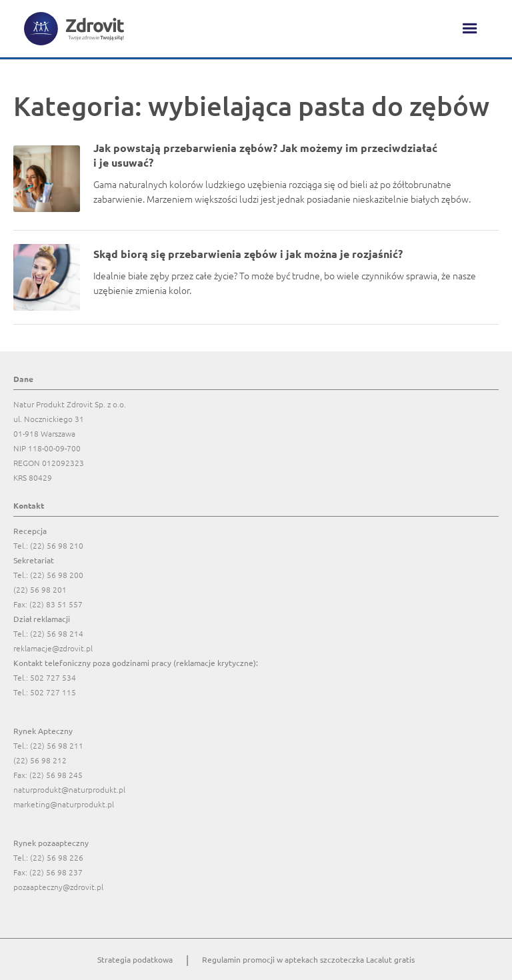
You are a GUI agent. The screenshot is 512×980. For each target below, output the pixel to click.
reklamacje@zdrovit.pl (53, 648)
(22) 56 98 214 (57, 633)
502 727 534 (53, 677)
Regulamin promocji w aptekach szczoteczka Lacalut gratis (308, 959)
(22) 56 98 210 (57, 545)
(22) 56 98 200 (57, 575)
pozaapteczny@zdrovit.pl (58, 887)
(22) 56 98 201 (40, 589)
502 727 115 (53, 692)
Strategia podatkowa (135, 959)
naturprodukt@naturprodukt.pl (69, 789)
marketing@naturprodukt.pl (64, 804)
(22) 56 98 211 (57, 745)
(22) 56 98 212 (40, 760)
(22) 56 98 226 (57, 857)
